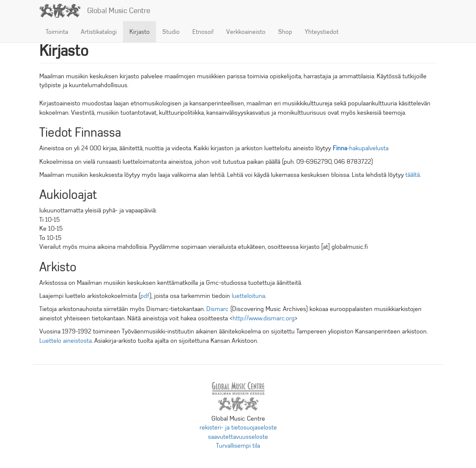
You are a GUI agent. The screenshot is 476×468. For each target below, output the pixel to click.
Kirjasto (140, 32)
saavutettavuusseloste (238, 437)
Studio (171, 32)
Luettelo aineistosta (66, 341)
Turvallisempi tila (238, 446)
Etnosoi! (203, 32)
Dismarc (217, 309)
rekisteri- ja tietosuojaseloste (238, 427)
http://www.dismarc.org (264, 318)
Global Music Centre (119, 11)
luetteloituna (248, 296)
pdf (145, 296)
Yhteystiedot (322, 32)
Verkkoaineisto (246, 32)
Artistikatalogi (99, 32)
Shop (285, 32)
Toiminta (57, 32)
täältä (413, 175)
